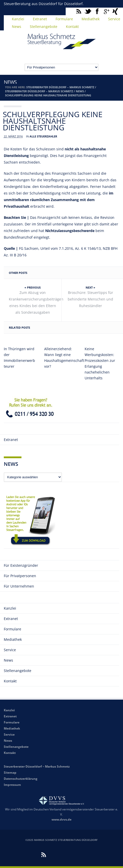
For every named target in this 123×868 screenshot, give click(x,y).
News (17, 26)
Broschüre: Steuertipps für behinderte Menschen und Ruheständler (90, 299)
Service (10, 650)
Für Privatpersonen (20, 576)
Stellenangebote (44, 26)
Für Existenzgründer (21, 565)
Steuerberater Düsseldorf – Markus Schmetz (60, 87)
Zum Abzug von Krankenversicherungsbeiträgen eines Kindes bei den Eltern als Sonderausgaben (35, 302)
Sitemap (10, 773)
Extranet (40, 19)
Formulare (64, 19)
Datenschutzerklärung (21, 779)
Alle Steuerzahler (43, 136)
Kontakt (72, 26)
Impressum (12, 785)
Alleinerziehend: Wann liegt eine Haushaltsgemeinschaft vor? (62, 358)
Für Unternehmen (19, 586)
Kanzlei (18, 19)
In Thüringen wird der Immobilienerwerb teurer (19, 358)
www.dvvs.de (62, 819)
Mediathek (91, 19)
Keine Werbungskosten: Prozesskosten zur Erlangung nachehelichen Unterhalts (100, 363)
